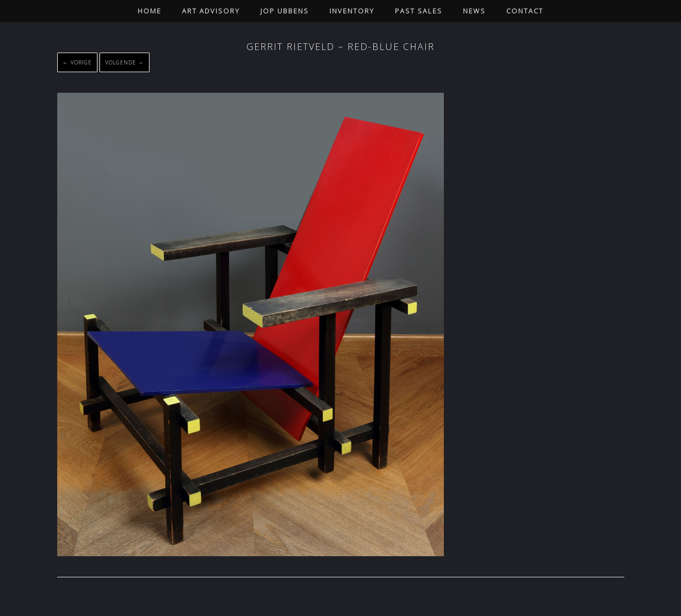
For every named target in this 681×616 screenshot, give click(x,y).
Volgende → (124, 62)
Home (150, 11)
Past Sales (419, 11)
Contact (525, 11)
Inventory (352, 11)
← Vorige (77, 62)
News (474, 11)
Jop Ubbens (285, 11)
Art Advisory (211, 11)
